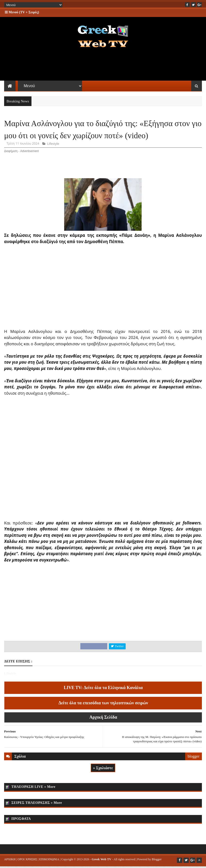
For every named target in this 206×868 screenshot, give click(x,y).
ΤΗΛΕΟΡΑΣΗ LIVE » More (33, 788)
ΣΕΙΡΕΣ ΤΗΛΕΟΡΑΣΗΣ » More (37, 804)
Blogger (157, 861)
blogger (194, 758)
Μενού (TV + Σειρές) (22, 12)
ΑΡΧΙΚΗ (10, 861)
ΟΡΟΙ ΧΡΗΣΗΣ (27, 861)
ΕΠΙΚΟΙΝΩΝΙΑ (49, 861)
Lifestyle (53, 146)
